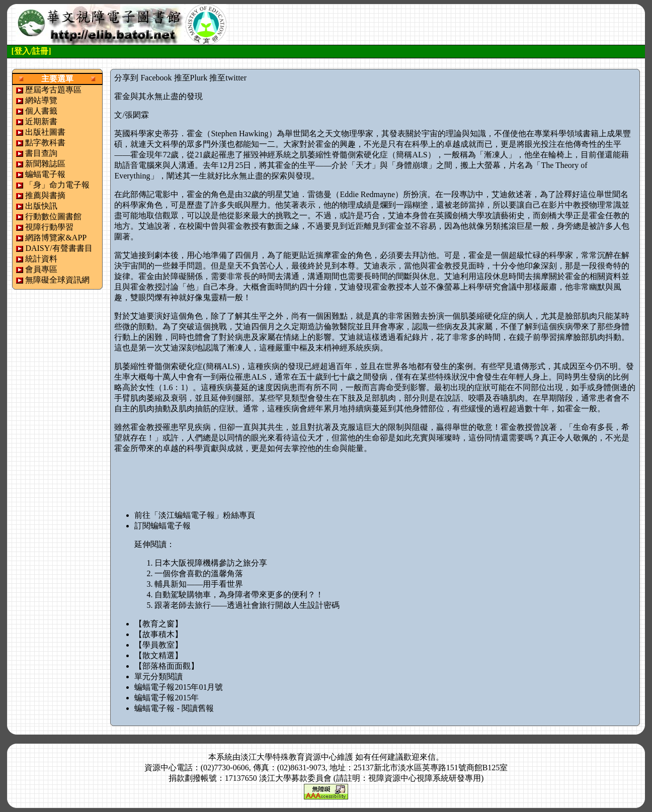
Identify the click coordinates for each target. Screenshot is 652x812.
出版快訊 (41, 206)
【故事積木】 (158, 634)
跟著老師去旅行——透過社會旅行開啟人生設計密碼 (247, 605)
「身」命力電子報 (57, 185)
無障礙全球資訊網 (57, 280)
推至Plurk (191, 78)
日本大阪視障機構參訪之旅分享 (211, 563)
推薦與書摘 (45, 195)
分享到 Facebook (143, 78)
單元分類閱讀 (158, 676)
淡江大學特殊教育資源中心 (289, 757)
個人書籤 (41, 111)
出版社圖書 (45, 132)
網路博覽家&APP (56, 238)
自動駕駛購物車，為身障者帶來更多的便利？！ (239, 595)
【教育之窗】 (158, 624)
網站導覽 (41, 100)
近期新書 (41, 121)
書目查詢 (41, 153)
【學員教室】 (158, 645)
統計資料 (41, 259)
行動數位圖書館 (53, 216)
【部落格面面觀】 (167, 666)
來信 (428, 757)
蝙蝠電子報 (45, 174)
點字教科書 (45, 143)
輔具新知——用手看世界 (199, 584)
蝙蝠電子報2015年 (167, 698)
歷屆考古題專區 (53, 90)
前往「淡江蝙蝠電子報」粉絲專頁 (195, 515)
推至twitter (228, 78)
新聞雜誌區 (45, 164)
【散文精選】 (158, 655)
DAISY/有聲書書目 (59, 248)
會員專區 (41, 269)
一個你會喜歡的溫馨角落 (199, 573)
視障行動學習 (49, 227)
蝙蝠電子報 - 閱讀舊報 (174, 708)
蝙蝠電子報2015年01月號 (179, 687)
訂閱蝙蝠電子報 (162, 526)
